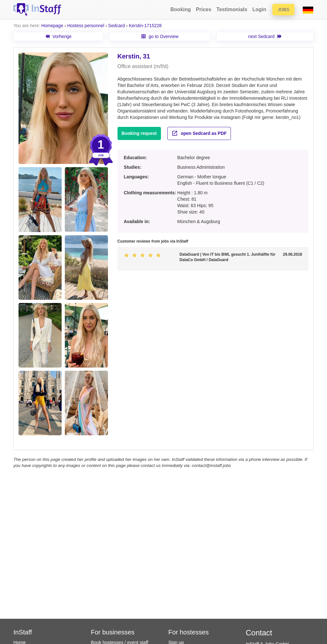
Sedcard (117, 26)
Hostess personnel (86, 26)
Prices (204, 9)
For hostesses (189, 632)
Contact (259, 633)
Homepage (52, 26)
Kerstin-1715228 (145, 26)
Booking (181, 9)
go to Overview (160, 36)
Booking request (139, 133)
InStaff (23, 632)
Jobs (283, 10)
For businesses (113, 632)
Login (259, 9)
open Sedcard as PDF (199, 133)
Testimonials (232, 9)
